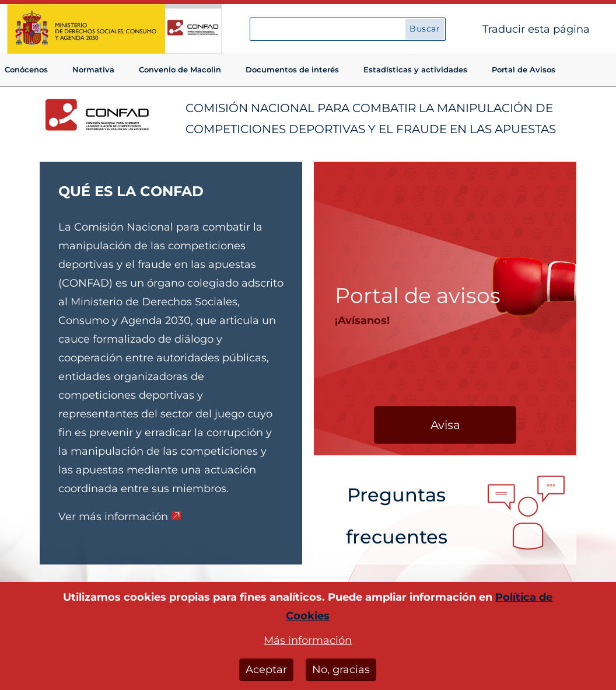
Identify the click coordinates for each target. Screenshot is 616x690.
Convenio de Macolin (180, 69)
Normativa (93, 69)
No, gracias (341, 674)
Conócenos (26, 69)
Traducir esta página (536, 29)
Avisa (445, 425)
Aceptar (266, 674)
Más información (308, 644)
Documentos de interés (292, 69)
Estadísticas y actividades (415, 69)
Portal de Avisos (524, 69)
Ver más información (113, 517)
